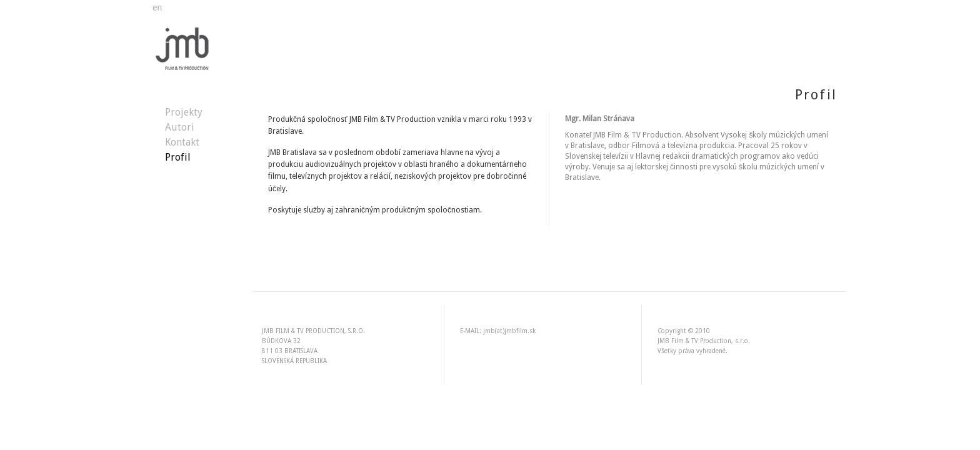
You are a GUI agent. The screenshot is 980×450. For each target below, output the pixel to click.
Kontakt (182, 142)
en (157, 7)
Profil (178, 157)
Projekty (184, 112)
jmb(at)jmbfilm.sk (509, 331)
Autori (180, 127)
